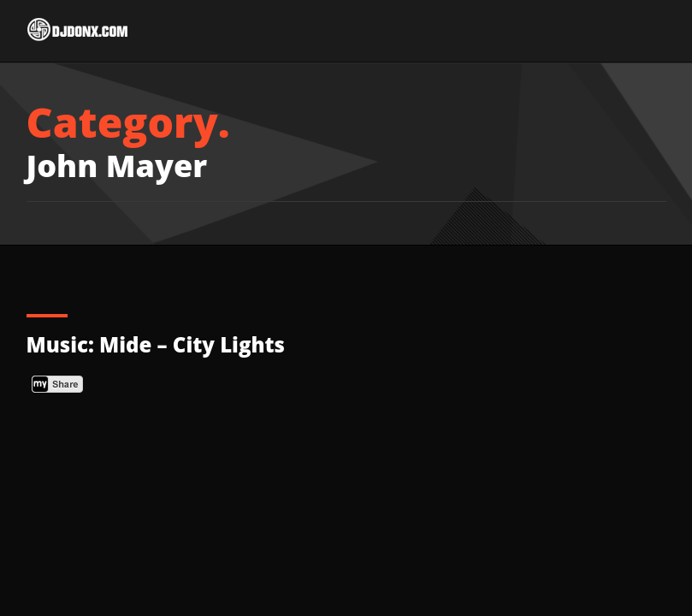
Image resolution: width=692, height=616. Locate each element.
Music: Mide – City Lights (156, 344)
